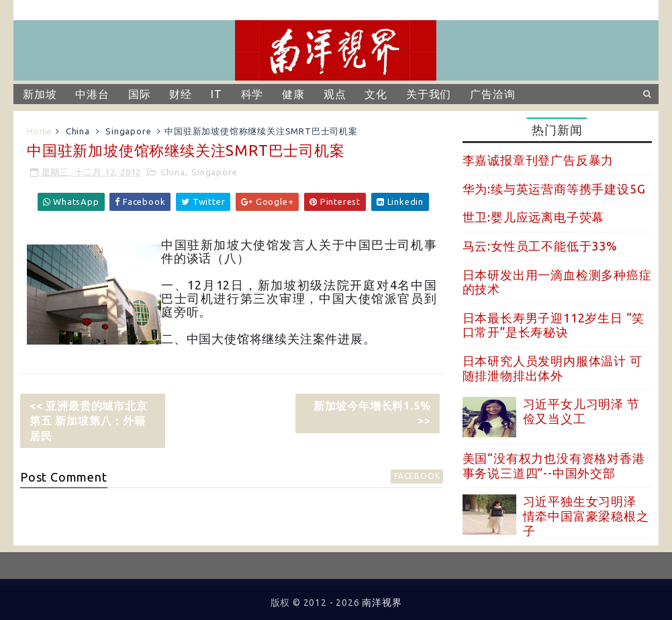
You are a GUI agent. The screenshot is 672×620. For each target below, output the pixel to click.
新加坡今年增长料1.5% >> (372, 413)
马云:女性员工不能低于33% (540, 246)
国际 (140, 94)
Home (40, 131)
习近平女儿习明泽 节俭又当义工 (581, 411)
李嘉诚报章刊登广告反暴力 (538, 160)
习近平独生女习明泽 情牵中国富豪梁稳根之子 (586, 516)
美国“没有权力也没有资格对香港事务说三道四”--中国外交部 (554, 466)
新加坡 (40, 94)
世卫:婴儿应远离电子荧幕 (534, 217)
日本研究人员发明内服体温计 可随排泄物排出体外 (553, 368)
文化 (376, 94)
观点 (335, 94)
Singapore (128, 131)
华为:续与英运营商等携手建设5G (554, 189)
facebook (417, 476)
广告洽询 (492, 94)
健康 (293, 94)
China (78, 131)
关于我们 (429, 94)
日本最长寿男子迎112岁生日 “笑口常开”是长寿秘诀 (554, 325)
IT (217, 94)
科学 (252, 94)
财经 (181, 94)
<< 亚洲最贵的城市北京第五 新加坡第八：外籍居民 (89, 421)
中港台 (92, 94)
